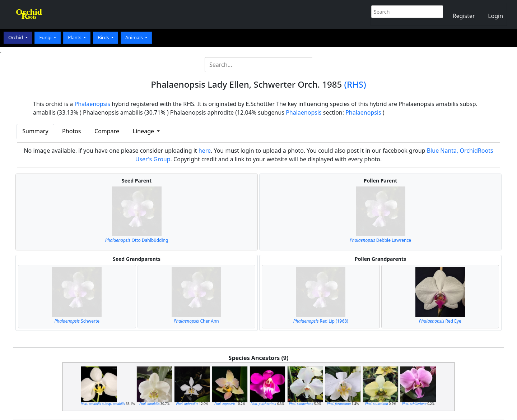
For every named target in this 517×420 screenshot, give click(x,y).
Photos (71, 131)
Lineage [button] (144, 131)
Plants (75, 37)
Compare (107, 131)
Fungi (46, 37)
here (205, 151)
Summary (35, 131)
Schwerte (77, 321)
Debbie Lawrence (380, 240)
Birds (104, 37)
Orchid (16, 37)
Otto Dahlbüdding (137, 240)
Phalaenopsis (93, 104)
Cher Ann (196, 321)
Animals (135, 37)
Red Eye (440, 321)
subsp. (103, 404)
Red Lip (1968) (321, 321)
